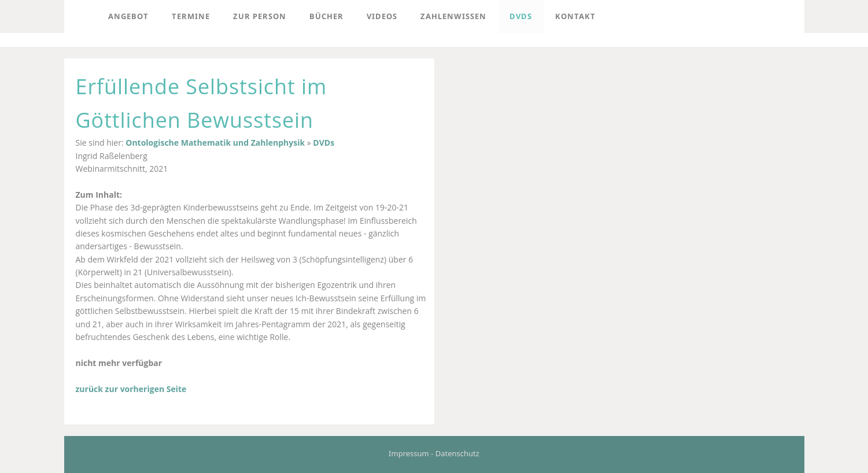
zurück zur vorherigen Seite (131, 389)
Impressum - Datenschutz (434, 453)
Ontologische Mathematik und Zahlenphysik (215, 143)
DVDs (324, 143)
